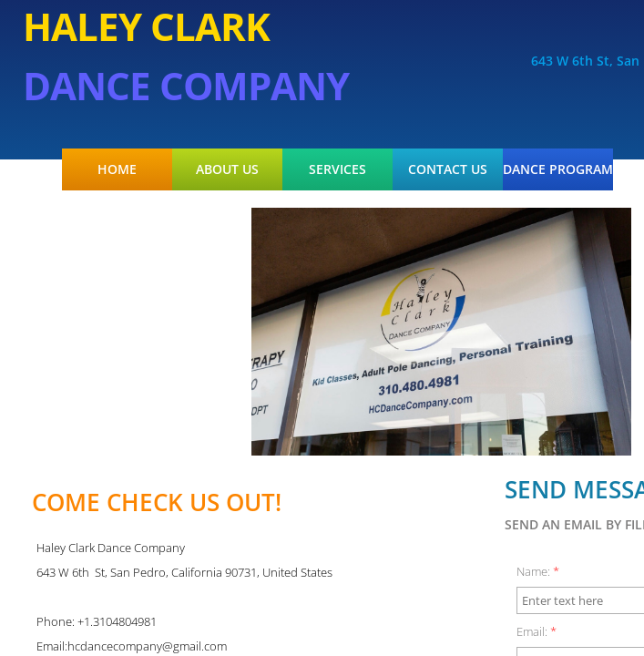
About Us (227, 169)
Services (337, 169)
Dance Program (558, 169)
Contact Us (448, 169)
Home (117, 169)
